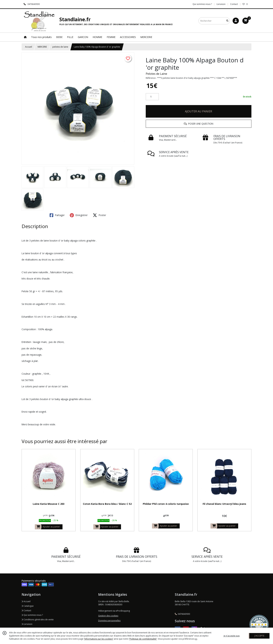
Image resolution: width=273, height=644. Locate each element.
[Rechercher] (227, 21)
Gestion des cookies (108, 616)
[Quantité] (152, 97)
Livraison (27, 624)
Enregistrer (79, 215)
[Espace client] (236, 21)
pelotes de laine (60, 47)
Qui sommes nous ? (32, 615)
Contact (234, 4)
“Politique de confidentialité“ (143, 639)
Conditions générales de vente (38, 620)
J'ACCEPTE (259, 636)
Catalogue (28, 606)
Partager (57, 215)
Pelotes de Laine (156, 74)
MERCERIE (42, 47)
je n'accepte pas (232, 636)
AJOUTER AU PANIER (198, 111)
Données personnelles (109, 621)
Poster (99, 215)
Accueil (29, 47)
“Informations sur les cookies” (99, 639)
